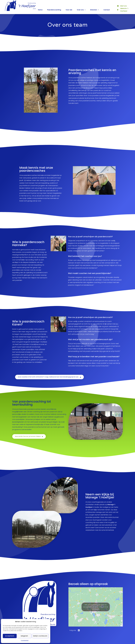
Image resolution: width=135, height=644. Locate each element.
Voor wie (69, 10)
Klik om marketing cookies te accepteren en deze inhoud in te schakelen (96, 607)
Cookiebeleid (25, 640)
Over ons (81, 10)
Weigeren (24, 636)
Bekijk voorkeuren (40, 636)
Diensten (94, 10)
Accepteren (10, 636)
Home (40, 10)
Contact (107, 10)
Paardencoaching (54, 10)
